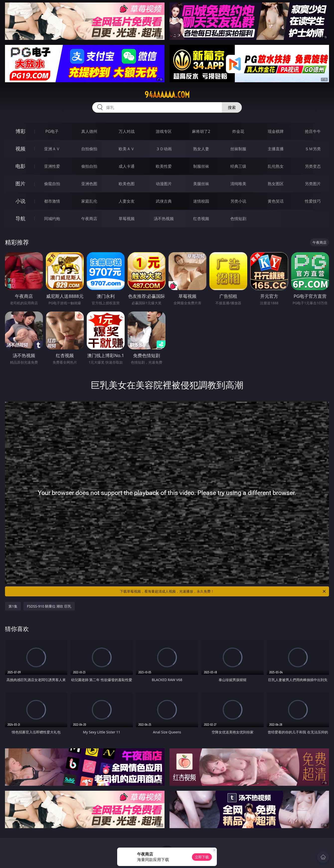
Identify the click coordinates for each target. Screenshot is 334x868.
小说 (20, 201)
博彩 (20, 131)
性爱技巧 (313, 201)
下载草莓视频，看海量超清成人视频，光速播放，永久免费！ (223, 591)
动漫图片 (164, 184)
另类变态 (313, 166)
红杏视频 (201, 219)
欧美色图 (127, 184)
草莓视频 (127, 219)
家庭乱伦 (89, 201)
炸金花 (238, 131)
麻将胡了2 (201, 131)
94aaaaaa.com (167, 95)
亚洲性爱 (52, 166)
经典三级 (238, 166)
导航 (20, 218)
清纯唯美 (238, 184)
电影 (20, 166)
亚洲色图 (89, 184)
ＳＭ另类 (313, 149)
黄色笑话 (276, 201)
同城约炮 (52, 219)
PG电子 (52, 131)
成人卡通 (127, 166)
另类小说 (238, 201)
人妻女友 (127, 201)
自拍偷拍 (89, 149)
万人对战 (127, 131)
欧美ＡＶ (127, 149)
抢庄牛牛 (313, 131)
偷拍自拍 (89, 166)
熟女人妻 (201, 149)
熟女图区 (276, 184)
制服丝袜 (201, 166)
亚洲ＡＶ (52, 149)
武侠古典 (164, 201)
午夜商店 (89, 219)
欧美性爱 (164, 166)
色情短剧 (238, 219)
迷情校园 (201, 201)
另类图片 (313, 184)
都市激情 (52, 201)
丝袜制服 (238, 149)
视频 (20, 149)
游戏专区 (164, 131)
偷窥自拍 (52, 184)
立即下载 (202, 857)
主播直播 (276, 149)
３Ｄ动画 (164, 149)
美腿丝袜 (201, 184)
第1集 (13, 606)
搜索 (232, 107)
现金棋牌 (276, 131)
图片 (20, 184)
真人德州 (89, 131)
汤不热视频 (164, 219)
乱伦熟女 (276, 166)
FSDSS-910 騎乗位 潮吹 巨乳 (49, 606)
